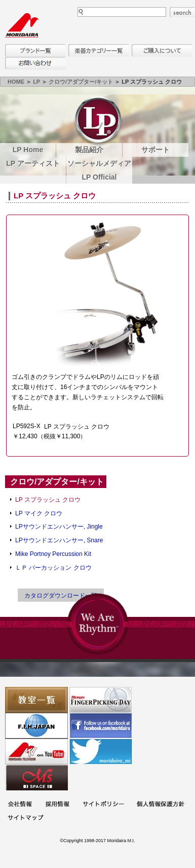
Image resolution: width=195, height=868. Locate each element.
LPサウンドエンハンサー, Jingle (59, 527)
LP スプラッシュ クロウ (48, 500)
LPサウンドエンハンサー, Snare (59, 540)
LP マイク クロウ (39, 513)
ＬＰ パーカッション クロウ (53, 568)
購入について (162, 50)
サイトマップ (25, 819)
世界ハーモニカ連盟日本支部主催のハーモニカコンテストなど (36, 726)
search (182, 12)
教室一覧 (36, 700)
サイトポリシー (103, 805)
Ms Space (36, 777)
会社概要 (20, 805)
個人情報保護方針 (161, 805)
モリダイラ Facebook (101, 726)
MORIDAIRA (22, 25)
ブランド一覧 (35, 50)
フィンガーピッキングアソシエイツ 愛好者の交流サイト (101, 700)
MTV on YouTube (36, 752)
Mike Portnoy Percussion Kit (53, 554)
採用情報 (57, 805)
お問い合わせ (35, 63)
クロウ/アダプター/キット (81, 82)
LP (36, 82)
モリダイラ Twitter (101, 752)
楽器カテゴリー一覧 (99, 50)
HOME (16, 82)
